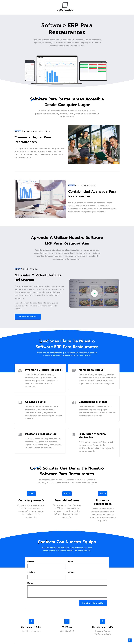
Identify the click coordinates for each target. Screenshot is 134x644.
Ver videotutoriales (28, 317)
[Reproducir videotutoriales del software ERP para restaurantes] (94, 293)
